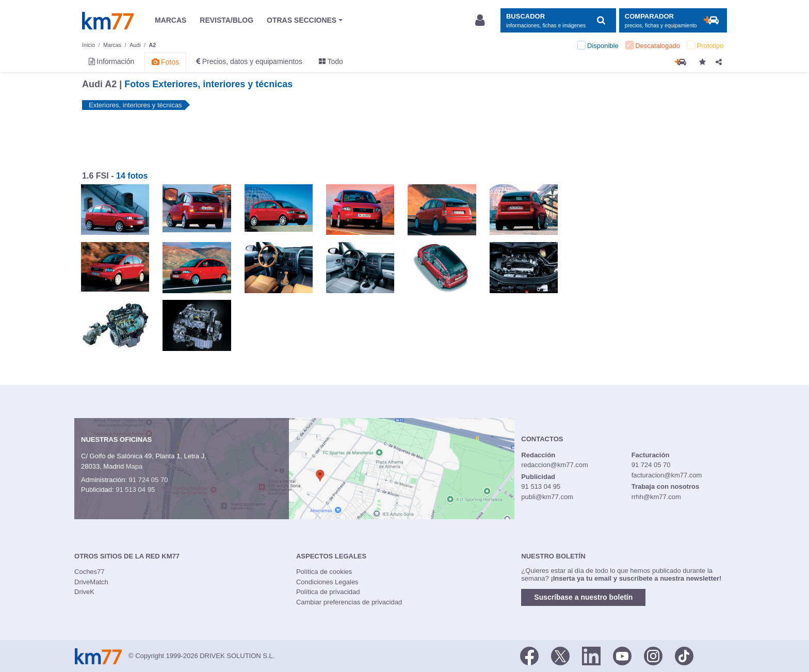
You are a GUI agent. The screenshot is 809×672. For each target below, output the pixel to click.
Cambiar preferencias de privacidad (349, 602)
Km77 (108, 21)
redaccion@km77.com (555, 465)
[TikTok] (684, 655)
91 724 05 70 (148, 480)
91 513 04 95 (135, 490)
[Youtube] (622, 655)
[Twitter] (560, 655)
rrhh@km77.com (656, 497)
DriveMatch (91, 582)
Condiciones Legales (327, 582)
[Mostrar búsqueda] (558, 20)
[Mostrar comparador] (673, 20)
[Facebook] (529, 655)
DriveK (84, 592)
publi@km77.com (547, 497)
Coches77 (90, 572)
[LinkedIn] (591, 655)
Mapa (134, 466)
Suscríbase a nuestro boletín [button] (583, 597)
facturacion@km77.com (667, 475)
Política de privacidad (328, 592)
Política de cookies (324, 572)
